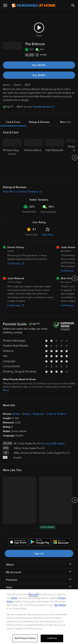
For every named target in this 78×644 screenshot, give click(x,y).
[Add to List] (73, 55)
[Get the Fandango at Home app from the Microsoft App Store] (61, 542)
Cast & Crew (13, 122)
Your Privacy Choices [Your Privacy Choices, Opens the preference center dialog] (25, 638)
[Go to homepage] (33, 5)
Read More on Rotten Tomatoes (22, 192)
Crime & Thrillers (56, 414)
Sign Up (39, 554)
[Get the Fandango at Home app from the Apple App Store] (18, 542)
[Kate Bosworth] (54, 158)
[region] (39, 617)
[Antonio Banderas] (33, 158)
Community (31, 235)
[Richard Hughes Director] (12, 158)
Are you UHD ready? (53, 444)
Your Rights (60, 605)
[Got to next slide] (75, 158)
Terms (14, 598)
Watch (10, 565)
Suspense (38, 414)
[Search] (73, 5)
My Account (14, 572)
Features (12, 580)
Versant (33, 594)
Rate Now (48, 235)
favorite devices (44, 107)
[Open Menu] (5, 5)
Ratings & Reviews (39, 122)
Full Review (16, 264)
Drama (26, 414)
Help (9, 587)
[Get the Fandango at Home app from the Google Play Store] (40, 542)
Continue (52, 638)
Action (16, 414)
